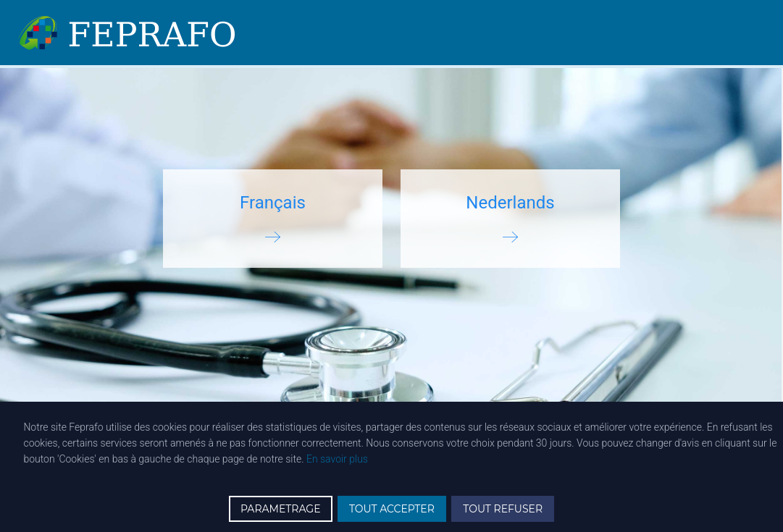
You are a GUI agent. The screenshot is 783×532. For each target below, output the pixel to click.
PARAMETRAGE (281, 509)
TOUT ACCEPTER (392, 509)
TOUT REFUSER (503, 509)
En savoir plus (337, 459)
